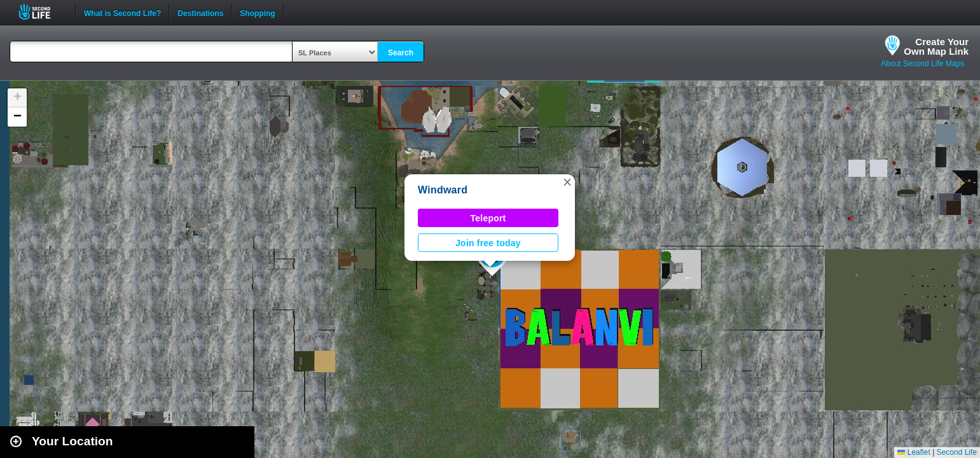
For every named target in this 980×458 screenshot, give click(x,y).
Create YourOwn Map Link (936, 46)
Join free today (488, 243)
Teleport (488, 218)
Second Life (42, 12)
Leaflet (914, 452)
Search (401, 53)
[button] (567, 182)
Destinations (200, 12)
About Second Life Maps (922, 64)
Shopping (257, 12)
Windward (443, 190)
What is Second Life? (122, 12)
